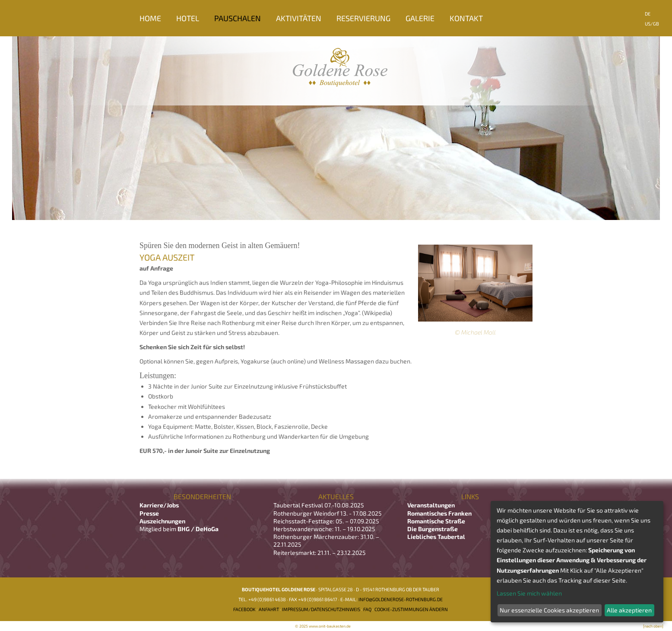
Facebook (244, 609)
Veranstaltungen (431, 505)
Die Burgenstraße (433, 529)
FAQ (367, 609)
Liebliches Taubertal (436, 537)
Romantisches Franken (439, 513)
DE (648, 14)
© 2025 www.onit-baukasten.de (323, 626)
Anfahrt (269, 609)
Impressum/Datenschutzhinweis (321, 609)
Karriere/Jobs (160, 505)
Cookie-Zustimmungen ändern (411, 609)
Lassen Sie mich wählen (529, 593)
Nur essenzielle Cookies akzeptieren (549, 610)
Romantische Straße (436, 521)
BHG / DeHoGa (198, 529)
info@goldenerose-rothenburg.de (401, 599)
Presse (149, 513)
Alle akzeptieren (629, 610)
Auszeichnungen (162, 521)
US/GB (652, 24)
